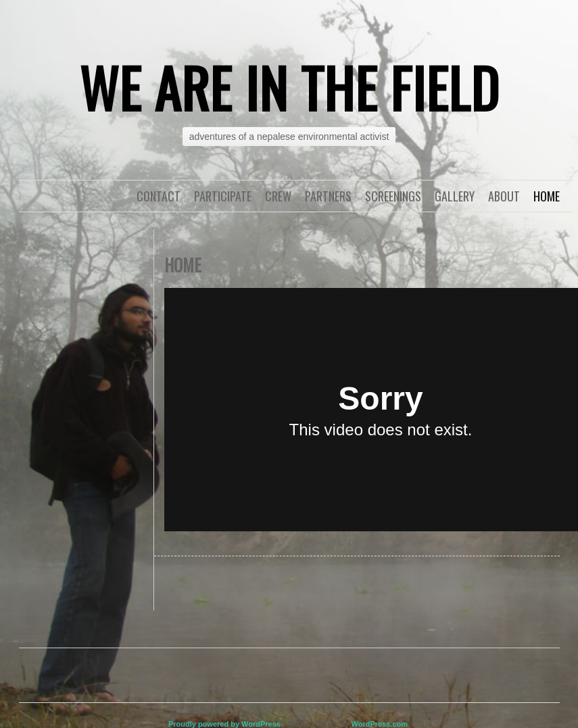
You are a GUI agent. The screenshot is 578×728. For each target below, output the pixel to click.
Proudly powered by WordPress (224, 724)
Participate (223, 196)
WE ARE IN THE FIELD (289, 87)
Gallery (455, 196)
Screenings (393, 196)
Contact (159, 196)
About (504, 196)
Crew (278, 196)
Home (547, 196)
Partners (328, 196)
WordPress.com (379, 724)
